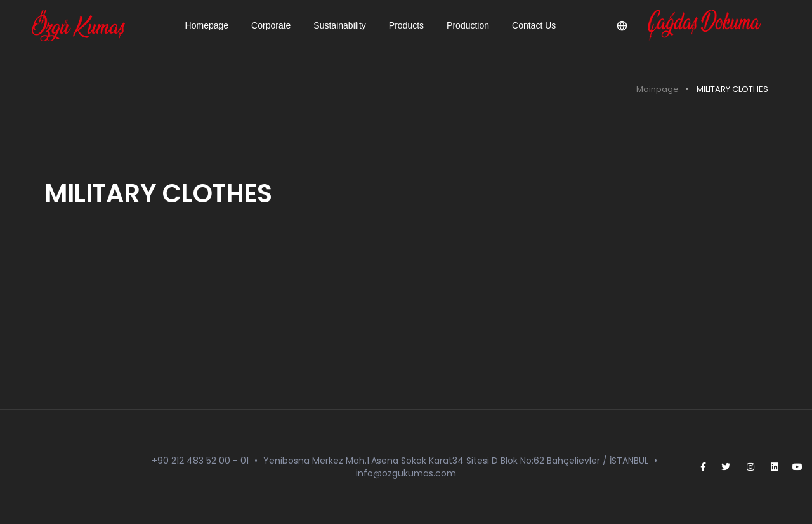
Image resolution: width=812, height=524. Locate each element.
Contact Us (534, 25)
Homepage (207, 25)
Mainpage (658, 89)
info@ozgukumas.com (406, 473)
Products (406, 25)
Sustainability (340, 25)
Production (468, 25)
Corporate (271, 25)
